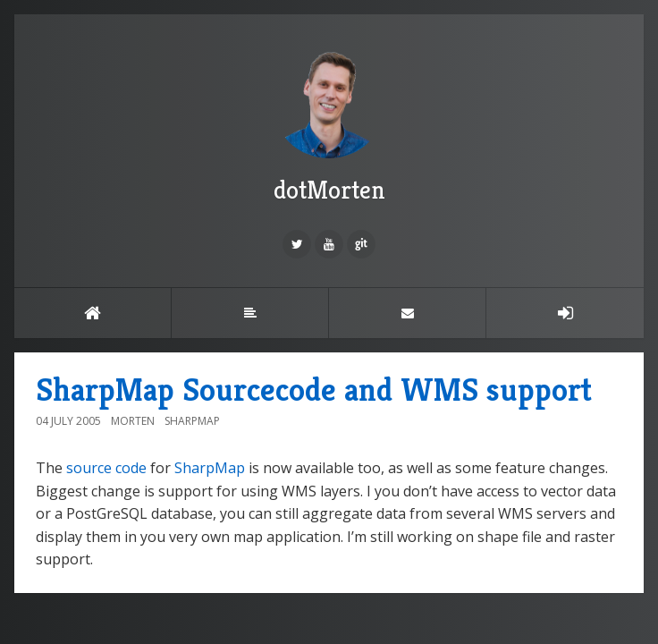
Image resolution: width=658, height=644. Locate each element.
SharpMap (192, 421)
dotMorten (329, 124)
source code (106, 468)
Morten (133, 421)
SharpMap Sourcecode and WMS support (314, 390)
